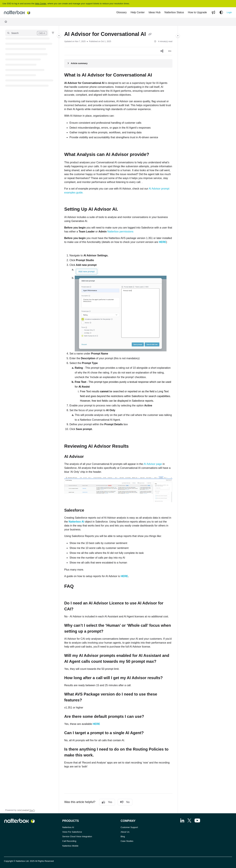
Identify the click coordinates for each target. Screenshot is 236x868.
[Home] (6, 22)
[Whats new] (213, 12)
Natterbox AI (68, 827)
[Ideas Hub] (154, 12)
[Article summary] (118, 63)
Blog (123, 836)
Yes (107, 802)
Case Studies (127, 841)
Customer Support (129, 827)
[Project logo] (17, 12)
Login (229, 12)
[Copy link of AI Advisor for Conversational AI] (150, 35)
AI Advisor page (153, 464)
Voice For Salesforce (72, 832)
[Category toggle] (59, 36)
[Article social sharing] (162, 51)
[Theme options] (221, 12)
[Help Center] (138, 12)
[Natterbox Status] (174, 12)
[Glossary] (122, 12)
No (125, 802)
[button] (27, 33)
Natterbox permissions (120, 232)
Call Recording (69, 841)
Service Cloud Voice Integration (77, 836)
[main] (118, 420)
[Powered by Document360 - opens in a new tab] (20, 810)
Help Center (41, 4)
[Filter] (53, 33)
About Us (125, 832)
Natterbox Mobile (70, 846)
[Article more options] (170, 51)
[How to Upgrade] (197, 12)
